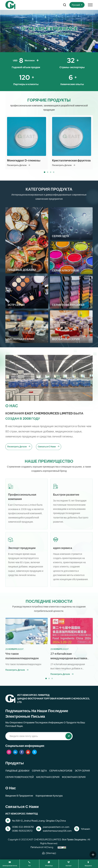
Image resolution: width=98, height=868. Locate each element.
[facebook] (22, 752)
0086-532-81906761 (23, 827)
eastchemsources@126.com (57, 831)
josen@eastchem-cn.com (56, 827)
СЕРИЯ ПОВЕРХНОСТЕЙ (19, 777)
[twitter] (34, 752)
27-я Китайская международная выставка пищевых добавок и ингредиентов (68, 676)
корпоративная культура (49, 796)
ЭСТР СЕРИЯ (82, 771)
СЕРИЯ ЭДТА (39, 771)
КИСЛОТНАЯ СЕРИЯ (48, 777)
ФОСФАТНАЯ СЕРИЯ (74, 777)
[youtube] (28, 752)
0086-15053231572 (22, 831)
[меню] (90, 5)
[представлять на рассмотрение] (69, 736)
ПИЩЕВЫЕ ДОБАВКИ (17, 771)
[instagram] (9, 752)
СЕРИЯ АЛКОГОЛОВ (61, 771)
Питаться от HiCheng (42, 847)
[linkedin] (15, 752)
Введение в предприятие (19, 796)
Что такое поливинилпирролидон (23, 671)
